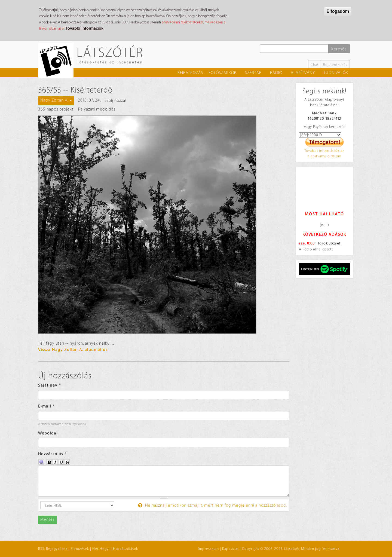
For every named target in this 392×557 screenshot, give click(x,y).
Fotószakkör (223, 73)
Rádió (276, 73)
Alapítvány (303, 73)
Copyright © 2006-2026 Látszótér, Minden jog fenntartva (291, 549)
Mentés (48, 520)
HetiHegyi (101, 549)
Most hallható (324, 214)
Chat (315, 65)
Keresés (339, 49)
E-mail (46, 406)
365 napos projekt (56, 109)
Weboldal (48, 433)
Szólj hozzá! (115, 101)
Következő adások (324, 235)
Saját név (50, 385)
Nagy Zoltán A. (56, 100)
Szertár (253, 73)
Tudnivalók (336, 73)
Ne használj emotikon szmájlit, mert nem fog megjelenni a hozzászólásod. (213, 505)
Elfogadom (338, 11)
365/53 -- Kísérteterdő (75, 90)
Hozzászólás (52, 454)
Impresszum (208, 549)
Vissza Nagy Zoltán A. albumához (73, 350)
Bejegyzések (57, 549)
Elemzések (80, 549)
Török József (329, 243)
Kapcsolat (230, 549)
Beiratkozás (190, 73)
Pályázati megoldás (97, 109)
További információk (85, 28)
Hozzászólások (125, 549)
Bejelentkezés (335, 65)
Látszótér (110, 52)
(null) (324, 225)
